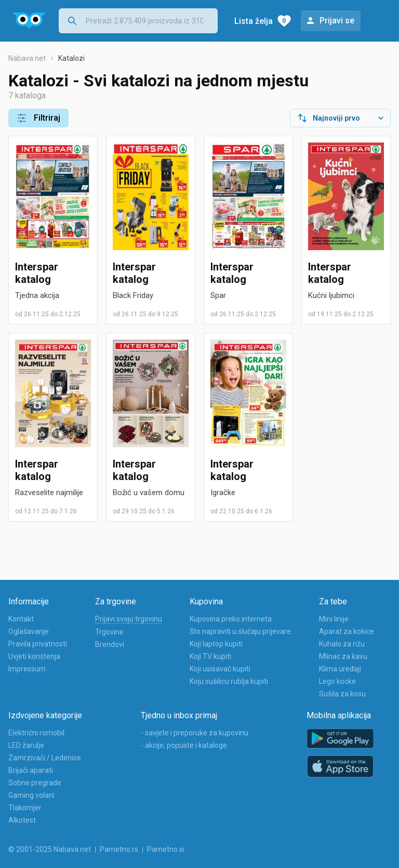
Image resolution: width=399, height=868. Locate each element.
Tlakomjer (25, 808)
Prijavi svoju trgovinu (129, 619)
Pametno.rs (119, 849)
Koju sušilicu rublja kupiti (229, 681)
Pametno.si (166, 849)
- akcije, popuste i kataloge (184, 745)
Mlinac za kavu (343, 656)
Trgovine (109, 632)
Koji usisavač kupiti (220, 669)
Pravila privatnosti (38, 644)
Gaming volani (31, 795)
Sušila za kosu (342, 694)
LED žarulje (26, 745)
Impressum (27, 669)
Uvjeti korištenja (34, 656)
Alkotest (22, 820)
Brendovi (110, 644)
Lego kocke (337, 681)
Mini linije (334, 619)
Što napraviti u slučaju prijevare (240, 631)
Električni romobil (36, 733)
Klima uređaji (340, 669)
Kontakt (21, 619)
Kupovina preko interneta (231, 619)
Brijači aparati (31, 770)
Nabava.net (27, 58)
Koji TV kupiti (210, 656)
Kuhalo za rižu (342, 644)
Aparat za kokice (347, 631)
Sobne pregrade (35, 783)
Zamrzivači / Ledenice (45, 758)
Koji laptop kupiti (216, 644)
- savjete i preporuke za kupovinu (195, 733)
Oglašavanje (29, 631)
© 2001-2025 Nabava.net (50, 849)
